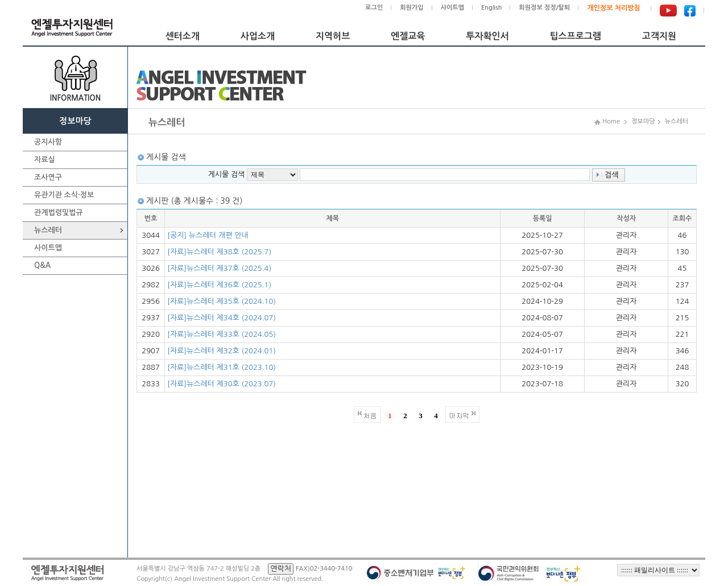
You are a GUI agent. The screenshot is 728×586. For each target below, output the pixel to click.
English (491, 8)
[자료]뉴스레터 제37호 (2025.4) (219, 268)
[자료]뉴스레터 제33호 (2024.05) (222, 334)
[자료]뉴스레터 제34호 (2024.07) (222, 318)
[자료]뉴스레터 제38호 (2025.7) (219, 252)
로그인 (374, 8)
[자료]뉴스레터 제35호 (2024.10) (222, 301)
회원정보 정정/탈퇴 (544, 8)
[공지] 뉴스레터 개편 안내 (208, 235)
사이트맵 (452, 8)
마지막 (460, 415)
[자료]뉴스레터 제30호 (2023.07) (222, 384)
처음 (370, 415)
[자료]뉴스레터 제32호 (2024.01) (222, 351)
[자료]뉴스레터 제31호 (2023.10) (222, 367)
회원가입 (411, 8)
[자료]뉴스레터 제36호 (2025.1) (219, 285)
